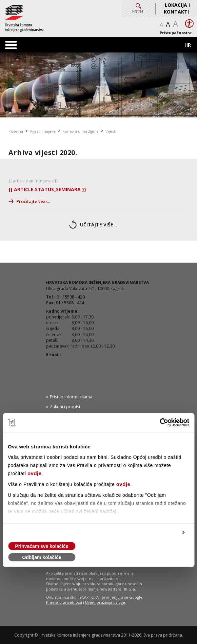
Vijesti (111, 131)
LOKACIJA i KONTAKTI (177, 8)
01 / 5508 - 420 (71, 297)
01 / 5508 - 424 (70, 303)
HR (188, 45)
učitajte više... (93, 225)
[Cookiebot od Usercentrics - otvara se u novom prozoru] (160, 423)
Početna (16, 131)
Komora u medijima (81, 131)
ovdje (35, 473)
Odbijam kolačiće (42, 557)
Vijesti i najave (43, 131)
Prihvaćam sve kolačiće (42, 546)
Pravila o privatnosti (64, 602)
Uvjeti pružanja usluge (105, 602)
